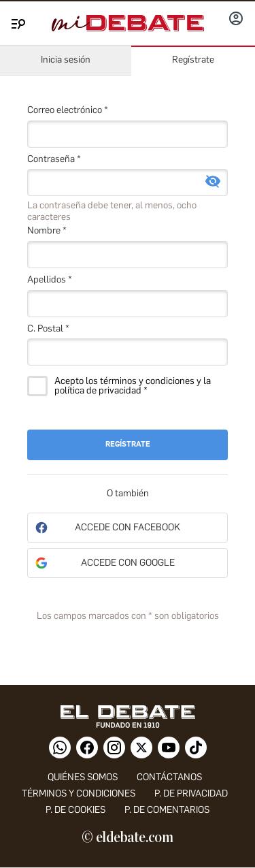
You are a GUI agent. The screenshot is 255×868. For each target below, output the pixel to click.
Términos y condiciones (79, 793)
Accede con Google (128, 563)
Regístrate (193, 60)
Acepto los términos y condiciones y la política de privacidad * (133, 386)
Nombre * (47, 230)
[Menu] (16, 21)
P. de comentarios (167, 810)
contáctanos (169, 777)
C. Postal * (48, 328)
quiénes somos (83, 777)
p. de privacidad (191, 793)
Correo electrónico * (68, 110)
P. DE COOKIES (75, 810)
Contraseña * (54, 159)
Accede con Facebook (128, 527)
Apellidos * (50, 279)
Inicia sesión (66, 60)
